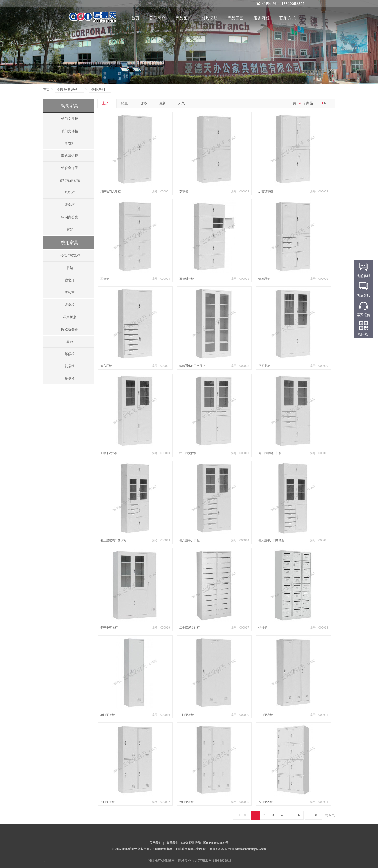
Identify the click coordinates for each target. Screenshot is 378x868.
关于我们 (155, 843)
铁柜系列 (100, 89)
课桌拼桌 (70, 317)
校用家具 (70, 243)
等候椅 (70, 354)
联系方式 (288, 18)
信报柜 (263, 628)
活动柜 (70, 193)
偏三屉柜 (264, 279)
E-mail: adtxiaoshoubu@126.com (246, 849)
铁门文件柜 (70, 119)
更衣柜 (70, 143)
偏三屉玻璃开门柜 (270, 453)
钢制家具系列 (70, 89)
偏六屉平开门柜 (189, 540)
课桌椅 (70, 305)
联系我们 (172, 843)
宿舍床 (70, 280)
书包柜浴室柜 (70, 256)
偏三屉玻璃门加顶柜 (113, 540)
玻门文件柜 (70, 131)
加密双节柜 (266, 192)
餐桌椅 (70, 379)
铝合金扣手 (70, 168)
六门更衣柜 (187, 802)
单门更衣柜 (108, 715)
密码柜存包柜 (70, 180)
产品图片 (183, 18)
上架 (107, 103)
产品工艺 (236, 18)
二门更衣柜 (187, 715)
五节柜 (105, 279)
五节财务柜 (187, 279)
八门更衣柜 (266, 802)
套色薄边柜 (70, 156)
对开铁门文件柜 (110, 192)
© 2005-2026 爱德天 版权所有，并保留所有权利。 (144, 849)
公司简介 (157, 18)
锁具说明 (209, 18)
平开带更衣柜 (109, 628)
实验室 (70, 293)
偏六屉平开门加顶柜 (271, 540)
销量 (126, 103)
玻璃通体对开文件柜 (192, 366)
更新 (164, 103)
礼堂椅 (70, 366)
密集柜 (70, 205)
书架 (70, 268)
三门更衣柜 (266, 715)
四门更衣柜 (108, 802)
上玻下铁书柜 (109, 453)
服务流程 (262, 18)
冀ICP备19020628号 (216, 843)
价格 (145, 103)
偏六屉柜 (106, 366)
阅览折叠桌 (70, 329)
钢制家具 (70, 106)
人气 (183, 103)
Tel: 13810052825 (214, 849)
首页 (135, 18)
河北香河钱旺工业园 (189, 849)
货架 (70, 229)
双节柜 (184, 192)
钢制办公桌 (70, 217)
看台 (70, 342)
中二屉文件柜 (188, 453)
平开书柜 (264, 366)
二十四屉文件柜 (189, 628)
